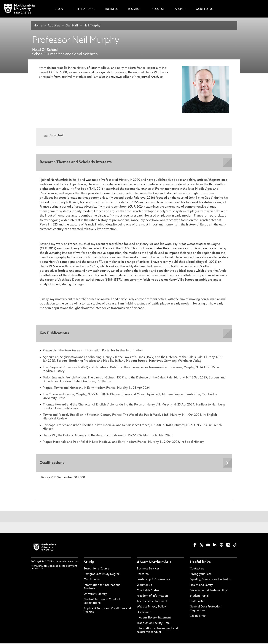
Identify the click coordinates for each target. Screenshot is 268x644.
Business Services (148, 570)
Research (143, 575)
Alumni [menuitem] (180, 9)
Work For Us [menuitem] (204, 9)
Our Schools (92, 580)
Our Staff (72, 26)
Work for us (144, 586)
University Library (95, 595)
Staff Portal (197, 602)
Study (89, 563)
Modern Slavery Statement (154, 618)
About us (54, 26)
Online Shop (198, 617)
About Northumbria (154, 563)
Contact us (197, 570)
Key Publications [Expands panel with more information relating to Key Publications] (55, 334)
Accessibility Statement (152, 602)
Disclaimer (144, 613)
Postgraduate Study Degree (102, 575)
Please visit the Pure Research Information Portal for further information (93, 351)
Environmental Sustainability (208, 591)
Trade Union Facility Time (153, 624)
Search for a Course (96, 570)
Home (38, 26)
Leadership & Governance (153, 580)
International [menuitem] (84, 9)
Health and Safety (201, 586)
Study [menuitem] (59, 9)
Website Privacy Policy (151, 608)
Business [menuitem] (111, 9)
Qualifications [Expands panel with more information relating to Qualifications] (52, 463)
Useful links (200, 563)
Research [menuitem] (135, 9)
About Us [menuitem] (158, 9)
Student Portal (199, 597)
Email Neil (57, 136)
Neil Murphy (92, 26)
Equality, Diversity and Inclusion (210, 580)
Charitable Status (148, 591)
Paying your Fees (201, 575)
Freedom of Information (152, 597)
